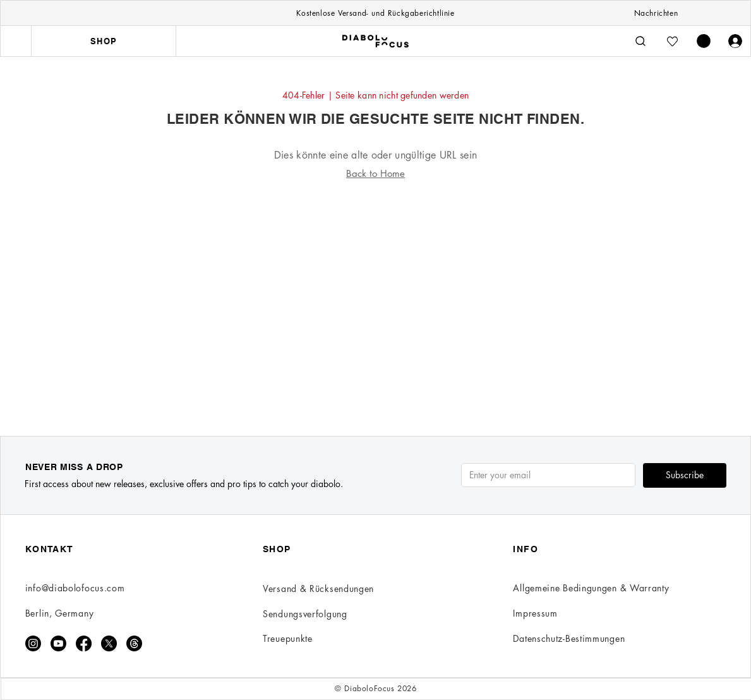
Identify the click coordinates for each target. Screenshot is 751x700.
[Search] (640, 41)
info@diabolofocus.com (75, 588)
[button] (704, 41)
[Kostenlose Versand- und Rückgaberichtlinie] (375, 13)
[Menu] (16, 41)
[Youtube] (58, 643)
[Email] (544, 475)
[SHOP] (104, 41)
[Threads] (134, 643)
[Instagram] (33, 643)
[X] (109, 643)
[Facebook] (84, 643)
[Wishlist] (672, 41)
